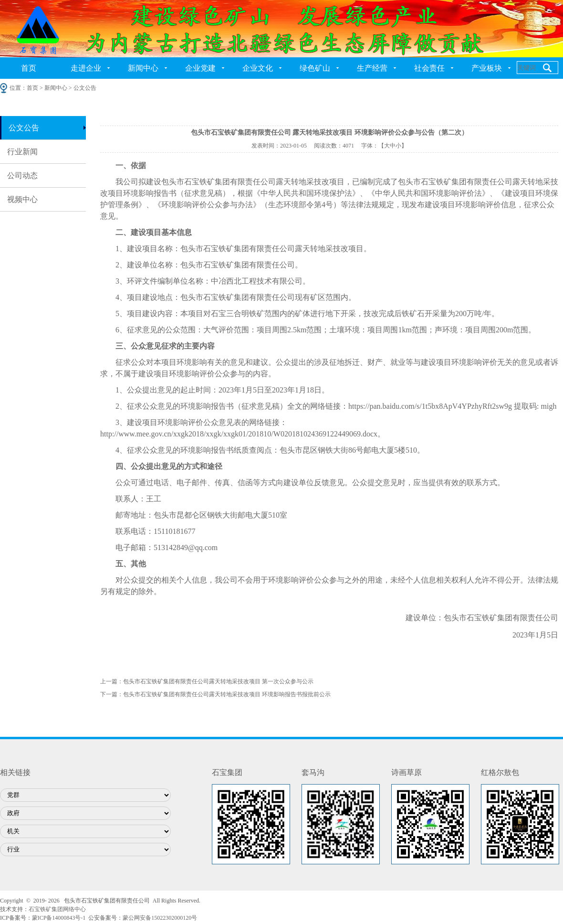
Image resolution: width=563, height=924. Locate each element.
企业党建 (200, 68)
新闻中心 (143, 68)
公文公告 (24, 128)
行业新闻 (22, 152)
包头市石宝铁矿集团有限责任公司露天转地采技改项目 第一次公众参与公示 (218, 681)
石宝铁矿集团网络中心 (57, 909)
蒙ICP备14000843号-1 (59, 918)
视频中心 (22, 199)
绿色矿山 (315, 68)
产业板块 (487, 68)
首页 (29, 68)
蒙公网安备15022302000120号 (160, 918)
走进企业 (86, 68)
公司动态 (22, 175)
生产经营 (372, 68)
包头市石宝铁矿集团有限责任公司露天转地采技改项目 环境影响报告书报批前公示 (227, 694)
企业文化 (258, 68)
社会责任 (429, 68)
